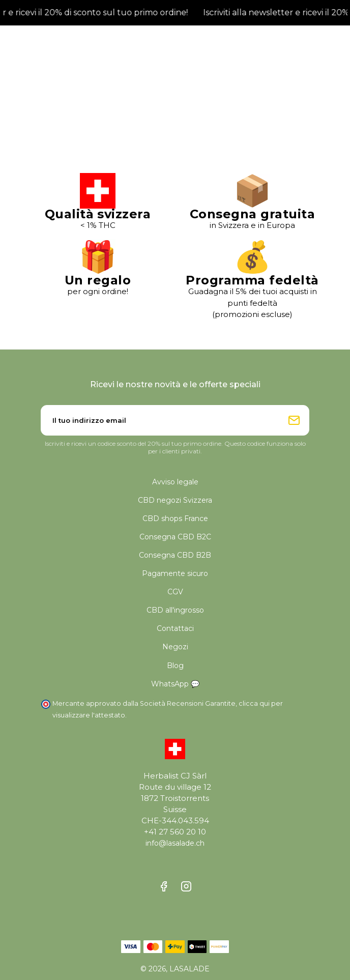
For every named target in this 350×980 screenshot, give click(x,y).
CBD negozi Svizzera (175, 500)
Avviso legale (175, 482)
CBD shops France (175, 518)
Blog (175, 666)
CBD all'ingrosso (175, 610)
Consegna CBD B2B (175, 555)
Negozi (175, 647)
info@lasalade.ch (175, 843)
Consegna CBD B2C (175, 537)
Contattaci (175, 628)
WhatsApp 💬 (175, 684)
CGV (175, 592)
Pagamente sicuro (175, 573)
